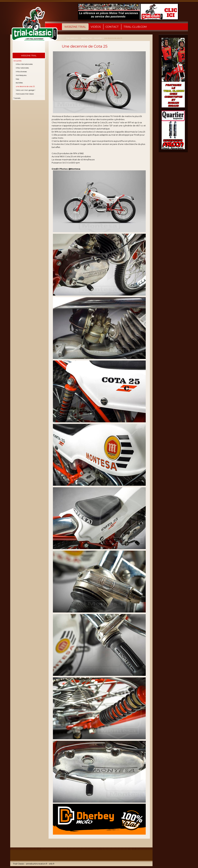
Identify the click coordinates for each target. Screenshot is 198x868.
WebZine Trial (75, 27)
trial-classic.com (72, 38)
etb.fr (52, 864)
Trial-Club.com (135, 27)
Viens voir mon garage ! (25, 90)
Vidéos (96, 27)
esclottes (19, 83)
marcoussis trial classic (25, 94)
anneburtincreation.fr (37, 864)
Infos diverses (21, 72)
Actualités (17, 61)
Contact (112, 27)
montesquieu (21, 75)
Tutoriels (17, 98)
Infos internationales (24, 64)
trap (17, 79)
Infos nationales (22, 68)
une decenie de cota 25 (25, 86)
